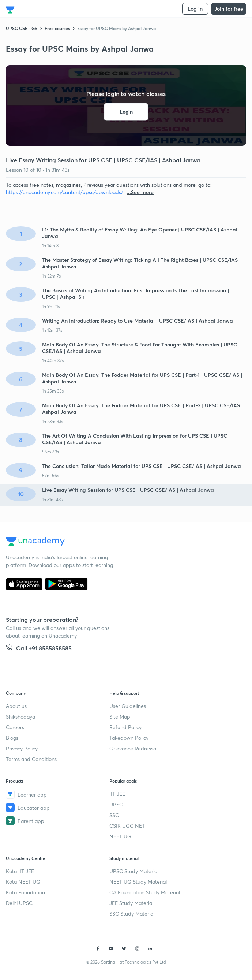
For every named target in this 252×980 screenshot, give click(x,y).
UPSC (116, 804)
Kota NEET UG (23, 882)
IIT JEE (117, 794)
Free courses (57, 28)
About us (16, 706)
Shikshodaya (20, 717)
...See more (140, 192)
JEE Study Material (131, 903)
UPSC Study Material (134, 871)
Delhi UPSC (19, 903)
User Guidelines (128, 706)
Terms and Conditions (31, 759)
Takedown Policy (129, 738)
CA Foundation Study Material (145, 892)
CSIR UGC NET (127, 826)
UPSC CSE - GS (22, 28)
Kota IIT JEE (20, 871)
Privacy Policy (22, 748)
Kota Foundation (25, 892)
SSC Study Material (132, 914)
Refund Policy (125, 727)
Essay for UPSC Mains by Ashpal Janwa (116, 28)
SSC (114, 815)
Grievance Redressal (133, 748)
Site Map (120, 717)
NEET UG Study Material (138, 882)
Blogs (12, 738)
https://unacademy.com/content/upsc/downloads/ (65, 192)
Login (126, 112)
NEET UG (120, 836)
